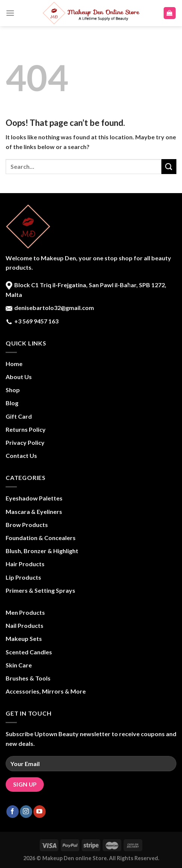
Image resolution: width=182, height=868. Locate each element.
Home (14, 364)
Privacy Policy (25, 442)
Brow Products (27, 525)
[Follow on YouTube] (40, 812)
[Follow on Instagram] (26, 812)
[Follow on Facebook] (13, 812)
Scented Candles (29, 652)
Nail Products (25, 625)
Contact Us (21, 455)
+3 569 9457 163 (36, 321)
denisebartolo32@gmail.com (54, 308)
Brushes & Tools (28, 678)
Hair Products (25, 564)
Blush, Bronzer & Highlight (42, 551)
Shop (13, 390)
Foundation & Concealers (41, 538)
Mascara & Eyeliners (34, 511)
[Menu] (10, 13)
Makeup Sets (24, 638)
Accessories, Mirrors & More (46, 691)
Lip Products (23, 577)
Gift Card (19, 416)
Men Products (25, 612)
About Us (19, 377)
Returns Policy (26, 429)
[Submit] (169, 166)
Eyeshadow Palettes (34, 498)
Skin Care (19, 665)
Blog (12, 403)
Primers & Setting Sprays (40, 590)
